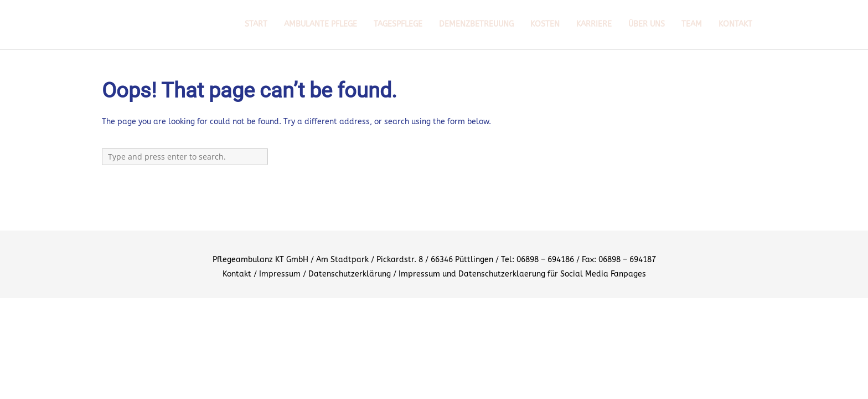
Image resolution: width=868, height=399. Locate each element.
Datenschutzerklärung (350, 274)
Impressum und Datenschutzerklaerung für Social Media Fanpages (522, 274)
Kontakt (237, 274)
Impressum (280, 274)
